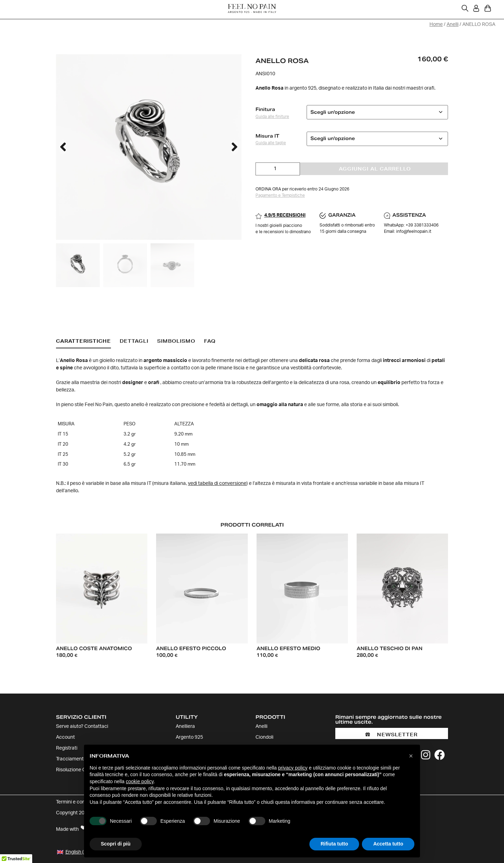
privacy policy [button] (293, 768)
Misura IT (267, 136)
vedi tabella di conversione (217, 483)
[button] (63, 147)
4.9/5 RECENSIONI (285, 215)
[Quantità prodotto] (278, 169)
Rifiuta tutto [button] (334, 844)
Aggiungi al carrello (375, 168)
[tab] (83, 342)
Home (436, 25)
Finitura (265, 109)
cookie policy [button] (140, 781)
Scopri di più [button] (116, 844)
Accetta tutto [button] (388, 844)
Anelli (453, 25)
